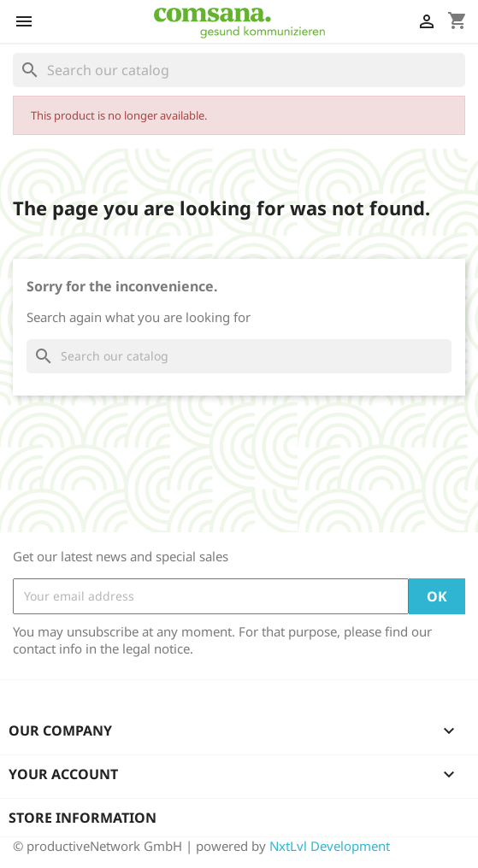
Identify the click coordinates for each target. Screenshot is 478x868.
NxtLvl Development (330, 846)
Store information (83, 818)
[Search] (239, 70)
